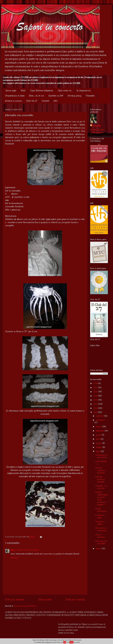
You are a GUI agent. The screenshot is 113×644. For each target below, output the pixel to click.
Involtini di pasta (100, 516)
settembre (100, 431)
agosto (99, 435)
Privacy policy (74, 96)
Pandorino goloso (100, 523)
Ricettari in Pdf (56, 96)
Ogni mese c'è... (65, 91)
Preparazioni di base (15, 96)
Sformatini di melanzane (101, 529)
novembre (100, 420)
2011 (96, 412)
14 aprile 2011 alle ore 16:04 (27, 550)
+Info (71, 642)
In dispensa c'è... (84, 91)
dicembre (100, 416)
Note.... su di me (37, 96)
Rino (13, 550)
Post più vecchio (75, 599)
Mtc (56, 101)
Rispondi (14, 558)
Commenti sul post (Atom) (25, 606)
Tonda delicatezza (101, 510)
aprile (98, 451)
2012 (96, 408)
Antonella (97, 126)
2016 (96, 392)
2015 (96, 396)
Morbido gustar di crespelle (100, 479)
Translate (90, 96)
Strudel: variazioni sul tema (101, 470)
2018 (96, 383)
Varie (23, 91)
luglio (98, 439)
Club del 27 (32, 101)
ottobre (99, 426)
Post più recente (15, 599)
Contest (45, 101)
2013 (96, 404)
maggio (99, 447)
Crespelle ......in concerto (101, 487)
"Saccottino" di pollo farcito (101, 456)
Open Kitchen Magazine (42, 91)
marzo (99, 548)
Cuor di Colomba (100, 536)
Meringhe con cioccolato (101, 542)
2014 (96, 400)
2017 (96, 388)
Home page (11, 91)
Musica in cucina (13, 101)
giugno (99, 443)
